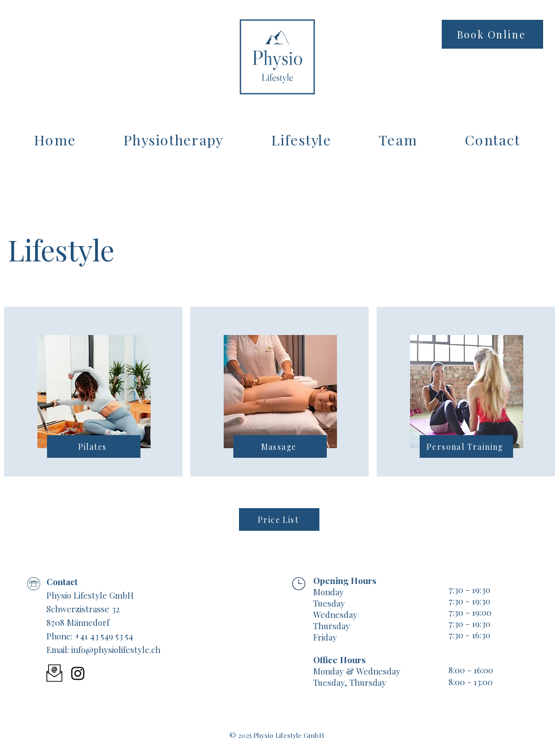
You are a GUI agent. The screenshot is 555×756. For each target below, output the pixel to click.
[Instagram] (78, 673)
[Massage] (280, 446)
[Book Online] (492, 34)
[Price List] (279, 519)
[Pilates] (94, 446)
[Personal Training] (466, 446)
